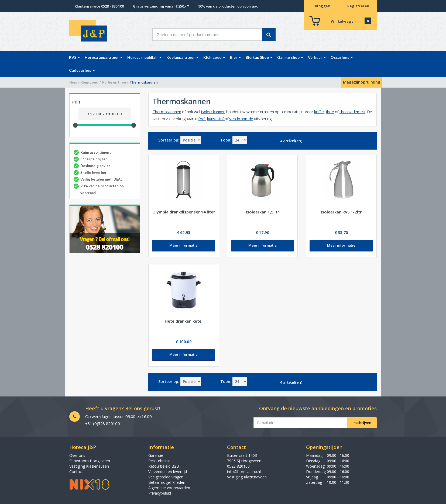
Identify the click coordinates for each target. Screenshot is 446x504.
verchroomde (241, 119)
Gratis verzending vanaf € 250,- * (161, 6)
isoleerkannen (213, 112)
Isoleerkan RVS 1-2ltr (341, 212)
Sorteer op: (169, 140)
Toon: (226, 140)
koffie (319, 112)
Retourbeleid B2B (164, 466)
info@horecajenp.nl (244, 472)
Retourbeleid (159, 461)
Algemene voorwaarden (169, 488)
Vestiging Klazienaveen (89, 466)
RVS (202, 119)
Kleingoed (90, 82)
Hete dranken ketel (184, 321)
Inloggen (322, 6)
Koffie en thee (114, 82)
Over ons (77, 455)
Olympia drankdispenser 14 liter (184, 212)
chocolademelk (352, 112)
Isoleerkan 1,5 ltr (263, 212)
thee (330, 112)
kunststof (216, 119)
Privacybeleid (160, 493)
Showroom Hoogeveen (90, 461)
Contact (76, 472)
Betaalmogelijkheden (167, 482)
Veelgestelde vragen (166, 477)
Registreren (358, 6)
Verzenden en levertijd (168, 472)
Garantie (156, 455)
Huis (73, 82)
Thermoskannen (167, 112)
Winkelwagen (343, 21)
